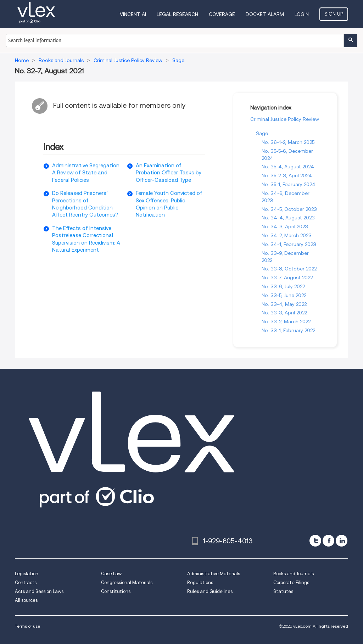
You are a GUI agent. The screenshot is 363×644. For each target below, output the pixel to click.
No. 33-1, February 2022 (288, 330)
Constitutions (116, 591)
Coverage (222, 14)
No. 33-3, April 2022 (284, 313)
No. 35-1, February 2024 (289, 184)
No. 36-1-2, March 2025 (288, 142)
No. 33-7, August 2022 (287, 278)
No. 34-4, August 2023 (288, 218)
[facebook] (328, 541)
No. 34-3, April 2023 (285, 226)
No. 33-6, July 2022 (283, 286)
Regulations (200, 583)
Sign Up (334, 14)
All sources (26, 600)
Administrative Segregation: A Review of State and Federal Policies (86, 173)
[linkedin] (342, 541)
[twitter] (315, 541)
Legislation (27, 574)
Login (302, 14)
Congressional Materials (127, 583)
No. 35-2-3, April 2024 (287, 175)
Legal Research (177, 14)
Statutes (283, 591)
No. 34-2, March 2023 (287, 235)
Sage (262, 133)
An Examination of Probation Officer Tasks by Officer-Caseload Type (169, 173)
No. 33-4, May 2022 (284, 304)
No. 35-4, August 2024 (288, 167)
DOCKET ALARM (265, 14)
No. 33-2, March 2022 (286, 321)
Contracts (26, 583)
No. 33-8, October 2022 (289, 269)
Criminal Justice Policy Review (285, 119)
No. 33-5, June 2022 (284, 295)
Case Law (111, 574)
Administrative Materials (214, 574)
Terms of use (27, 626)
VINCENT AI (133, 14)
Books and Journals (294, 574)
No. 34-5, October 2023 (289, 209)
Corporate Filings (291, 583)
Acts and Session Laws (39, 591)
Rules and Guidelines (210, 591)
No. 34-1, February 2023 (289, 244)
